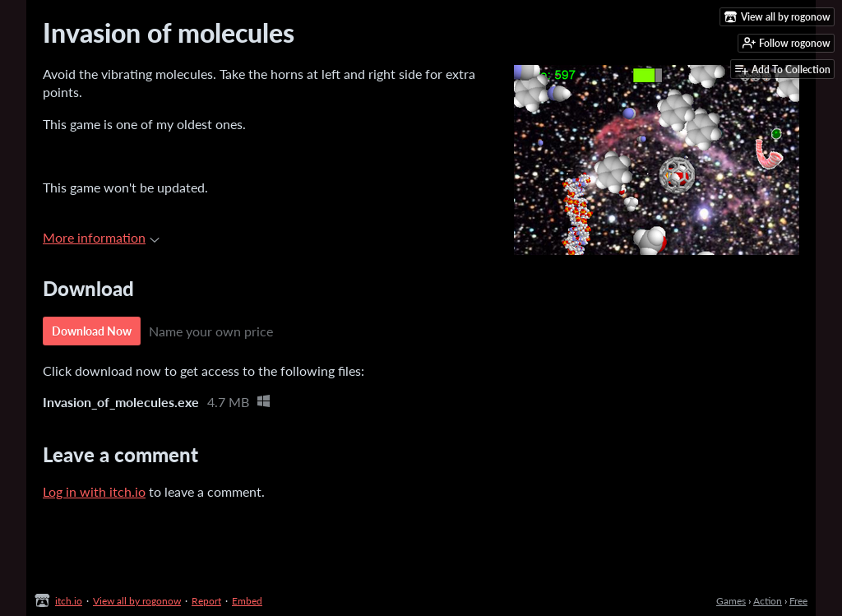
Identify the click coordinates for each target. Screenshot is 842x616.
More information (101, 237)
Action (768, 601)
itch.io (69, 601)
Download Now (92, 331)
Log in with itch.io (94, 491)
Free (798, 601)
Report (206, 601)
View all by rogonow (137, 601)
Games (731, 601)
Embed (247, 601)
